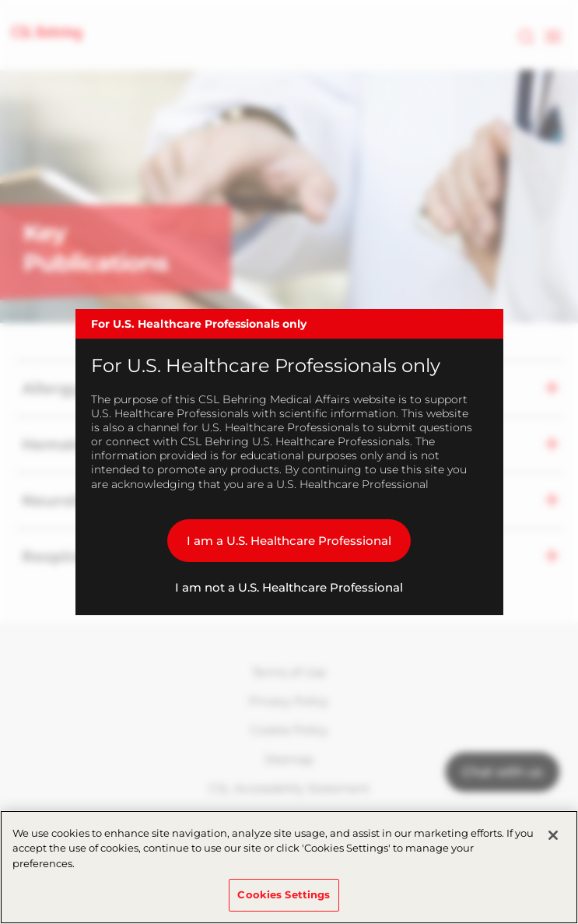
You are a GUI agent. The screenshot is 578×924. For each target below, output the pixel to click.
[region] (289, 867)
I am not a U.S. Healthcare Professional (289, 587)
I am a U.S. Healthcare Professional (289, 541)
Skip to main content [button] (0, 0)
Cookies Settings (284, 894)
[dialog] (289, 462)
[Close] (553, 835)
